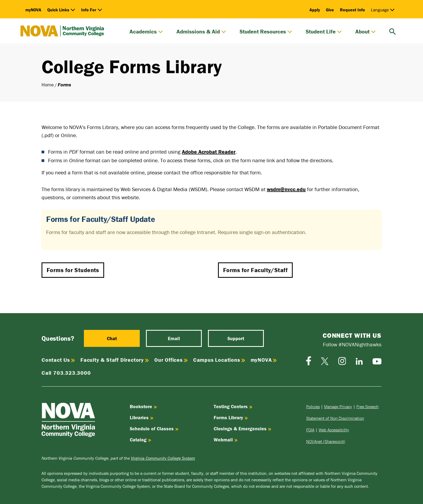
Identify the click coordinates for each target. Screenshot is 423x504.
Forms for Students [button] (73, 270)
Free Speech (367, 407)
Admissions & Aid (201, 32)
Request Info (352, 10)
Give (330, 10)
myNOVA (33, 10)
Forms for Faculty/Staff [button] (255, 270)
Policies (313, 407)
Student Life (324, 32)
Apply (315, 10)
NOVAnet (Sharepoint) (326, 441)
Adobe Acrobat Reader (209, 152)
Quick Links (61, 10)
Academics (146, 32)
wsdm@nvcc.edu (286, 189)
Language (383, 10)
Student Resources (266, 32)
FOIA (310, 430)
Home (48, 85)
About (366, 32)
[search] (393, 31)
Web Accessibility (334, 430)
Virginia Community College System (163, 458)
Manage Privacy (338, 407)
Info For (92, 10)
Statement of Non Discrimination (335, 418)
